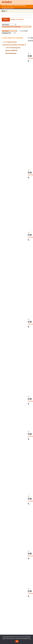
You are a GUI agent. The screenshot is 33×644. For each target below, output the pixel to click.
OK (17, 641)
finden (6, 19)
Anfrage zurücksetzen (17, 19)
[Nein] (31, 639)
